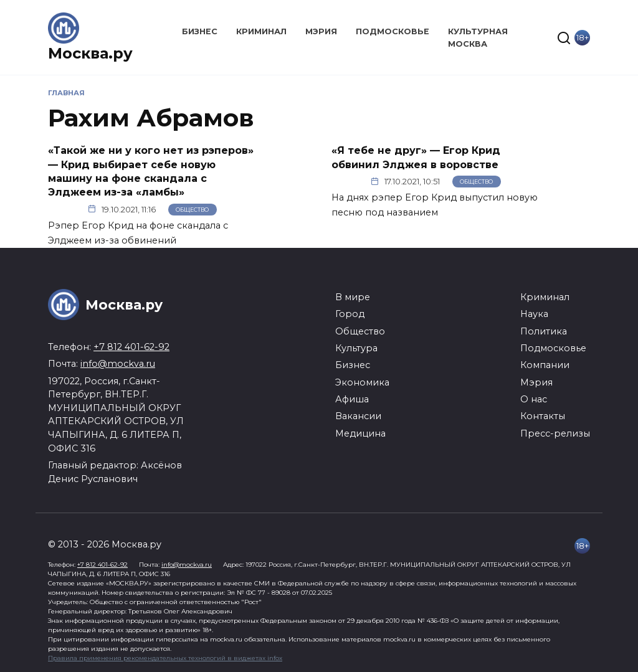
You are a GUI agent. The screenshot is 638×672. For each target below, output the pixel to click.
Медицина (360, 433)
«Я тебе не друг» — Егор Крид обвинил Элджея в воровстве (416, 157)
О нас (534, 399)
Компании (545, 365)
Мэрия (321, 31)
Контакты (543, 416)
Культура (356, 348)
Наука (534, 314)
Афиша (352, 399)
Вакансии (358, 416)
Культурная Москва (478, 37)
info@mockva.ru (118, 364)
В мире (353, 297)
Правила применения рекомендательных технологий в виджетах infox (165, 658)
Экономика (362, 382)
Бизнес (200, 31)
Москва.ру (90, 53)
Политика (544, 331)
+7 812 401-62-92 (131, 347)
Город (350, 314)
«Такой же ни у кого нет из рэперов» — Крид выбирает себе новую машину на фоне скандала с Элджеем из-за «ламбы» (151, 171)
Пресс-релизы (555, 433)
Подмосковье (393, 31)
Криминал (261, 31)
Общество (192, 210)
